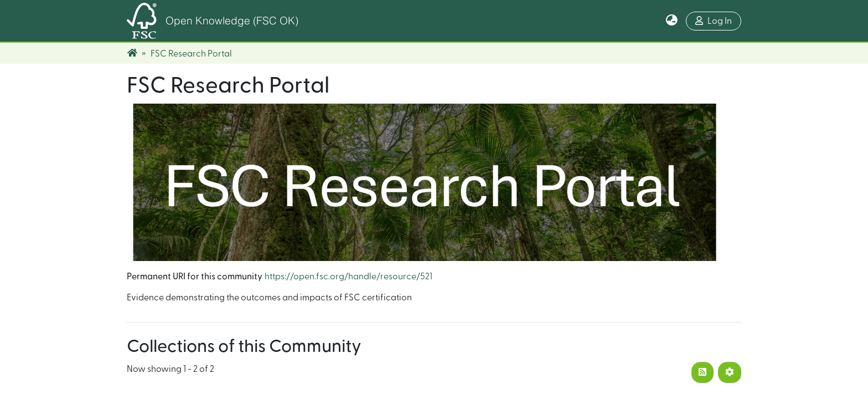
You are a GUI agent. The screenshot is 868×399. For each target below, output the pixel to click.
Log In (714, 21)
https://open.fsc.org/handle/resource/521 (348, 277)
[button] (672, 21)
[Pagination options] (730, 372)
